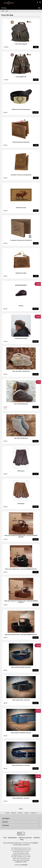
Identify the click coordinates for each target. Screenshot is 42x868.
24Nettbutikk (24, 865)
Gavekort (20, 813)
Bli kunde (13, 813)
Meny (4, 8)
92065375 (35, 843)
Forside (3, 11)
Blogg (22, 839)
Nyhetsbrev (37, 838)
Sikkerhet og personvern (25, 838)
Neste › (21, 809)
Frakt (5, 838)
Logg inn (27, 813)
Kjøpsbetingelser (12, 838)
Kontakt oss (34, 813)
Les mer (22, 860)
